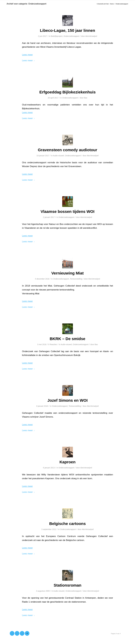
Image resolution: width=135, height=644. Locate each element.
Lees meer (28, 60)
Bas (86, 98)
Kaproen (67, 462)
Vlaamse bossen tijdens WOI (67, 211)
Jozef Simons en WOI (67, 400)
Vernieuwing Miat (67, 273)
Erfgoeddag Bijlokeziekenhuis (68, 92)
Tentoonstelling (76, 279)
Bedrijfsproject (57, 36)
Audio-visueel (58, 156)
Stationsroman (67, 585)
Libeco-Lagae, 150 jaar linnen (67, 30)
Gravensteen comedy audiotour (67, 150)
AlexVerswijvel (91, 36)
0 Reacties (53, 344)
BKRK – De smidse (67, 339)
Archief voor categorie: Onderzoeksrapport (26, 4)
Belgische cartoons (68, 524)
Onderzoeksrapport (71, 36)
